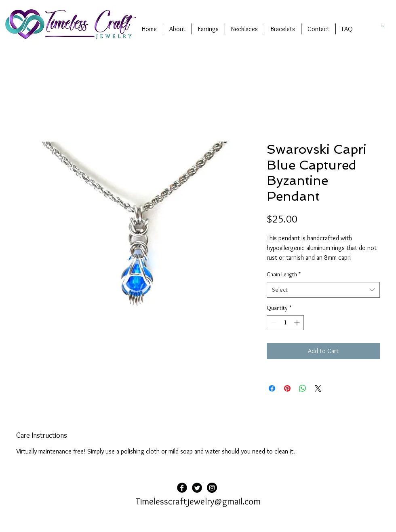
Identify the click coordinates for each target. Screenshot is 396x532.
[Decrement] (273, 323)
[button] (383, 25)
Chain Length (284, 274)
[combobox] (323, 290)
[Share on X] (318, 388)
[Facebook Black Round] (182, 488)
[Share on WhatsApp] (303, 388)
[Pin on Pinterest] (287, 388)
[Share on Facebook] (272, 388)
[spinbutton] (285, 323)
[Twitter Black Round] (197, 488)
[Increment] (298, 323)
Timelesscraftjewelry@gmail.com (198, 501)
